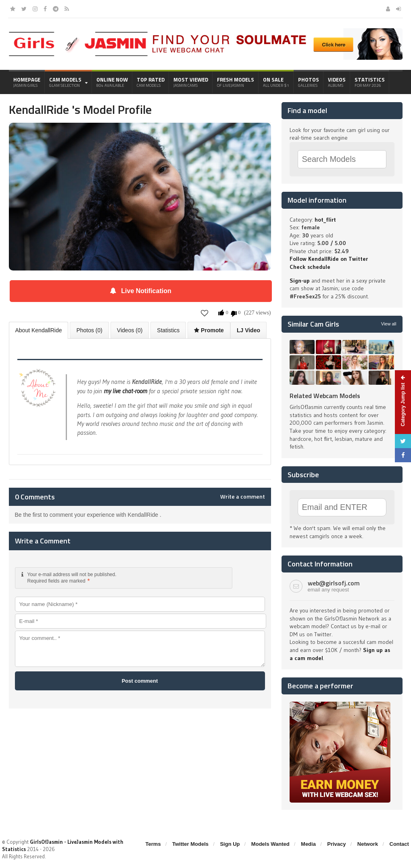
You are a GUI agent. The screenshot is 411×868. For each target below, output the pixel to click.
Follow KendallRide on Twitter (329, 259)
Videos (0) (130, 330)
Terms (153, 844)
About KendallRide (39, 330)
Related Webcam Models (325, 396)
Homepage (27, 82)
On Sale (276, 82)
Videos (337, 82)
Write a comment (243, 497)
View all (389, 324)
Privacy (336, 844)
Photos (309, 82)
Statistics (370, 82)
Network (368, 844)
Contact (399, 844)
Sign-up (300, 281)
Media (308, 844)
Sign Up (230, 844)
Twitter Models (190, 844)
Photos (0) (89, 330)
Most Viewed (191, 82)
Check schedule (310, 267)
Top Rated (151, 82)
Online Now (112, 82)
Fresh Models (236, 82)
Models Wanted (270, 844)
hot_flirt (325, 220)
